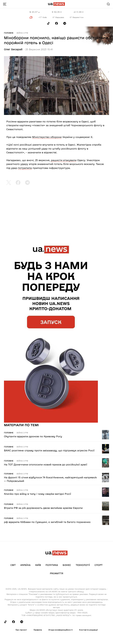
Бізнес (67, 565)
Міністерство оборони (47, 137)
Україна (25, 565)
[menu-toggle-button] (5, 4)
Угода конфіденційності (60, 630)
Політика (52, 565)
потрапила (25, 168)
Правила (38, 630)
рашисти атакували (64, 160)
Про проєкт (21, 630)
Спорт (99, 565)
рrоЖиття (57, 573)
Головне (9, 33)
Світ (13, 565)
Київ (38, 565)
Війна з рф (22, 33)
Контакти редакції (88, 630)
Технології (83, 565)
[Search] (108, 4)
